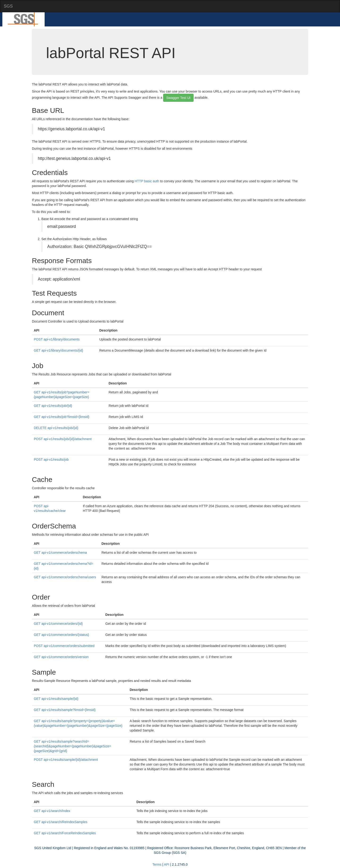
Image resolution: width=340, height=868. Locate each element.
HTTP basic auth (147, 181)
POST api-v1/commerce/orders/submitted (64, 646)
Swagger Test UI (178, 98)
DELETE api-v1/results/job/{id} (56, 428)
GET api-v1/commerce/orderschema (60, 553)
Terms (157, 864)
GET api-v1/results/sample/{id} (56, 699)
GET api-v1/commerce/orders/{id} (58, 624)
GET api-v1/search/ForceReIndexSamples (65, 833)
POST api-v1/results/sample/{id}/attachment (66, 760)
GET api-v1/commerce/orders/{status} (61, 635)
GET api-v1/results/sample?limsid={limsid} (65, 710)
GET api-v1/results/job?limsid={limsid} (62, 417)
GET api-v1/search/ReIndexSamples (61, 822)
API (167, 864)
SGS (8, 6)
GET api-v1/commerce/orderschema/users (65, 577)
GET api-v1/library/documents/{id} (58, 350)
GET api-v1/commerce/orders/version (61, 657)
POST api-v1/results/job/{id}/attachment (63, 439)
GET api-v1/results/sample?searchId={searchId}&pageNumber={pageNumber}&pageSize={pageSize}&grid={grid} (72, 746)
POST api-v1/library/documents (57, 339)
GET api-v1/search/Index (52, 811)
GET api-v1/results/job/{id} (53, 406)
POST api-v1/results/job (51, 460)
